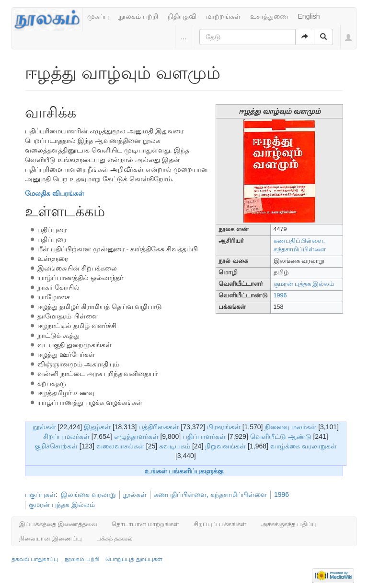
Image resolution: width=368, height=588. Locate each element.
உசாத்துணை (269, 16)
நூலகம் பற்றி (138, 16)
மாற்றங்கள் (223, 16)
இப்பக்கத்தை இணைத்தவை (58, 524)
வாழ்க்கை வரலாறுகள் (304, 446)
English (309, 16)
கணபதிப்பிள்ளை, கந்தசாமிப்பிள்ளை (210, 494)
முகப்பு (98, 16)
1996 (280, 295)
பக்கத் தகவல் (115, 538)
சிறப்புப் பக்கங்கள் (220, 524)
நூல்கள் (44, 427)
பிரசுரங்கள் (224, 427)
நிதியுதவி (182, 16)
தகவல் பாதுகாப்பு (35, 559)
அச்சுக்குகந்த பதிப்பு (289, 524)
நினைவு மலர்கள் (290, 427)
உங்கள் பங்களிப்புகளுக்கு (184, 471)
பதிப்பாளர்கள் (204, 436)
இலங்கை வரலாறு (88, 494)
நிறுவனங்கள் (225, 446)
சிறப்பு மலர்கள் (66, 436)
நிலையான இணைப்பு (51, 538)
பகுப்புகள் (40, 494)
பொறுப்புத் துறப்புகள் (134, 559)
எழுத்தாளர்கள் (136, 436)
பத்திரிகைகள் (159, 427)
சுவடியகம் (175, 446)
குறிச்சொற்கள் (56, 446)
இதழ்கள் (97, 427)
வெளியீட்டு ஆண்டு (281, 436)
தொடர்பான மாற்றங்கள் (146, 524)
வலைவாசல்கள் (120, 446)
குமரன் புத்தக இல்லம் (304, 284)
